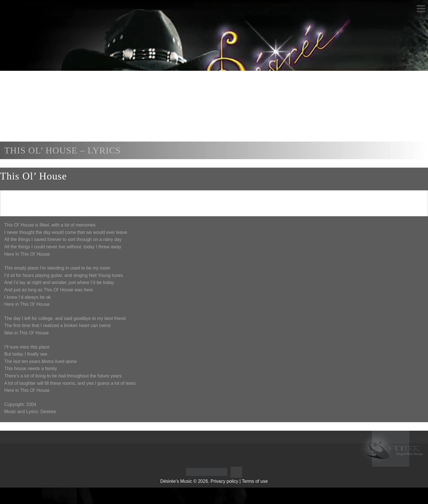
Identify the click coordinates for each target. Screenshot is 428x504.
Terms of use (255, 481)
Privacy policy (224, 481)
